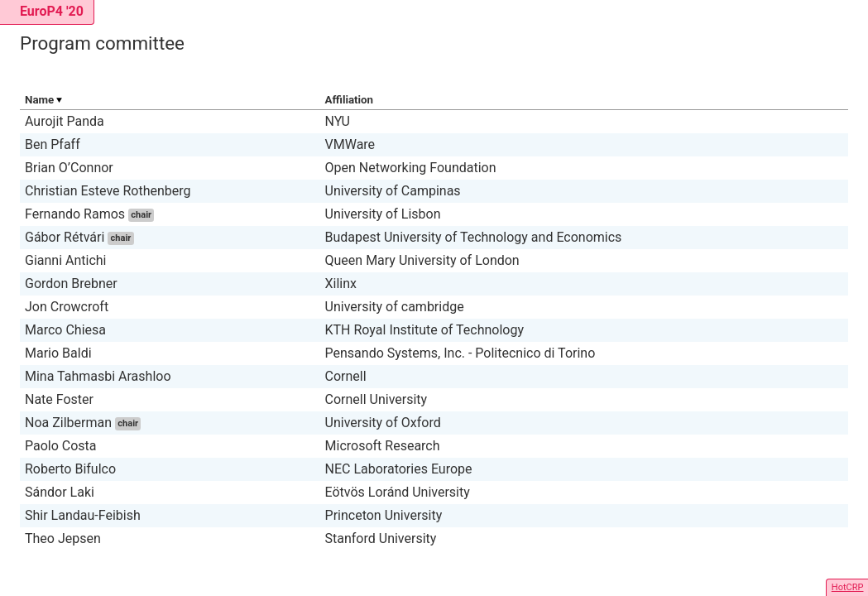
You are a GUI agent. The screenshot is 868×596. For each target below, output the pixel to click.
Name (39, 100)
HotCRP (848, 587)
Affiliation (350, 100)
